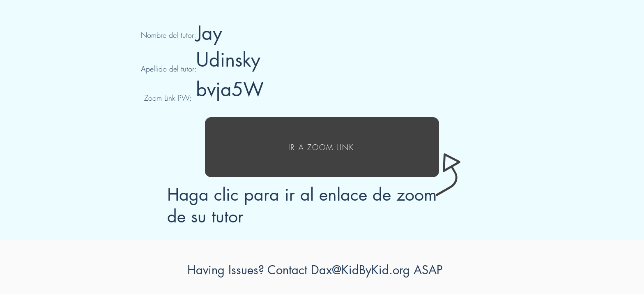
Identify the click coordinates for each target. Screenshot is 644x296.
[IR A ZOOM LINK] (322, 147)
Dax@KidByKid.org (360, 270)
